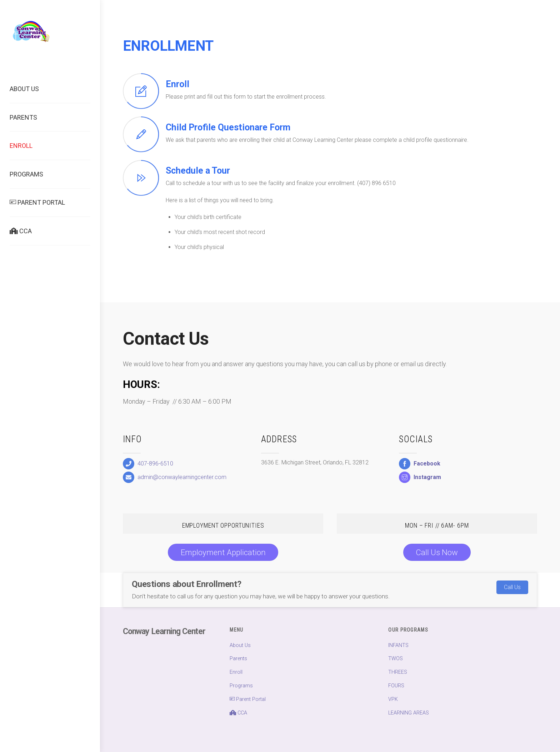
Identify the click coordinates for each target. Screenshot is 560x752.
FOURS (396, 686)
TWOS (396, 659)
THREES (398, 672)
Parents (23, 117)
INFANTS (398, 645)
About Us (24, 89)
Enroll (21, 146)
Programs (26, 174)
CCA (21, 231)
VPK (393, 699)
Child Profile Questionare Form (228, 127)
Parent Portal (37, 202)
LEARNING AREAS (409, 713)
